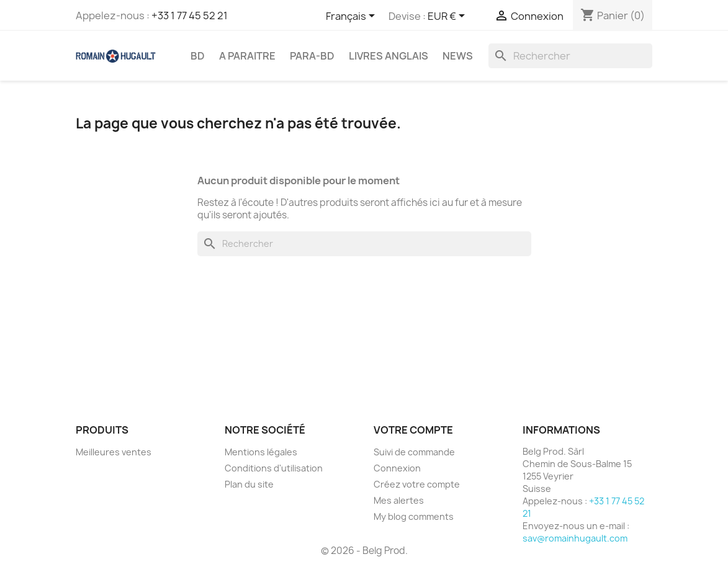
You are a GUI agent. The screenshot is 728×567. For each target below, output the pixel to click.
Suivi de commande (414, 452)
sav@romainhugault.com (575, 538)
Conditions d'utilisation (274, 468)
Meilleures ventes (114, 452)
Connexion (397, 468)
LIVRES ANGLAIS (389, 56)
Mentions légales (261, 452)
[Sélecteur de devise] (448, 17)
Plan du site (249, 484)
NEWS (458, 56)
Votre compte (413, 430)
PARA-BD (312, 56)
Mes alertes (399, 500)
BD (198, 56)
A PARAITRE (247, 56)
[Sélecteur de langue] (353, 17)
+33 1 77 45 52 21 (190, 16)
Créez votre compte (417, 484)
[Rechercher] (570, 56)
